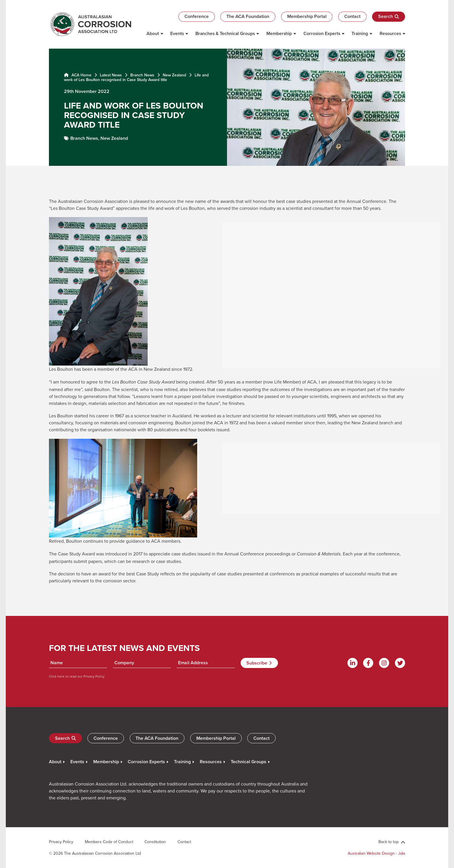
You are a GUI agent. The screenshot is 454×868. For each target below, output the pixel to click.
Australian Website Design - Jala (376, 853)
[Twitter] (400, 663)
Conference (197, 16)
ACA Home (78, 75)
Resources (390, 33)
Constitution (155, 842)
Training (360, 33)
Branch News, (85, 138)
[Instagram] (384, 663)
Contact (352, 16)
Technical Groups (249, 762)
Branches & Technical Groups (225, 33)
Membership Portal (307, 16)
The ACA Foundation (248, 16)
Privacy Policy (94, 676)
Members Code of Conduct (109, 842)
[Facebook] (368, 663)
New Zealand (174, 75)
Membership (279, 33)
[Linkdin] (353, 663)
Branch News (142, 75)
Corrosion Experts (322, 33)
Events (177, 33)
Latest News (111, 75)
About (153, 33)
